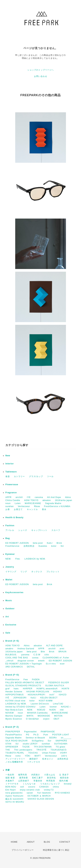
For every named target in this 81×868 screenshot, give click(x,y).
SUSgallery (38, 741)
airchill (19, 497)
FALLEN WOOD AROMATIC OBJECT (25, 683)
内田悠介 (36, 775)
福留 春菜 (10, 778)
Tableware (11, 472)
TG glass (61, 747)
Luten (18, 503)
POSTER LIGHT (61, 735)
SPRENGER (12, 747)
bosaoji (68, 784)
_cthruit (9, 661)
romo (18, 756)
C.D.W (37, 655)
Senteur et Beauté (35, 738)
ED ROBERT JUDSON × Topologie (24, 664)
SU (62, 546)
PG (28, 735)
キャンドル (32, 509)
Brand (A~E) (12, 641)
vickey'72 (49, 790)
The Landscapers (23, 750)
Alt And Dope (54, 497)
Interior (10, 464)
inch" (52, 695)
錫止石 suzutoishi (14, 799)
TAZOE (26, 747)
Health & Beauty (14, 517)
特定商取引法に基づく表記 (56, 850)
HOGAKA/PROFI (36, 695)
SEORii (53, 738)
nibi (62, 710)
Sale (8, 633)
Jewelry (10, 567)
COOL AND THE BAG (17, 658)
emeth (41, 661)
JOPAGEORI (20, 698)
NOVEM (10, 713)
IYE (29, 497)
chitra (56, 787)
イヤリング (11, 572)
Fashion (10, 526)
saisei (30, 793)
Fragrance (11, 493)
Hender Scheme (14, 692)
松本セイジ (48, 759)
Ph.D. (36, 735)
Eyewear (10, 554)
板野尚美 (23, 775)
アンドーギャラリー (15, 759)
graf (8, 689)
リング (24, 572)
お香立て (18, 509)
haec (16, 689)
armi (62, 649)
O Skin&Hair (33, 719)
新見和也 (51, 778)
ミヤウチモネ (12, 784)
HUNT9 (65, 689)
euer (62, 664)
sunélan (10, 506)
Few (26, 680)
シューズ (23, 530)
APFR (8, 497)
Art (7, 617)
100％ (64, 756)
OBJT (57, 719)
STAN (8, 744)
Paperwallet (30, 732)
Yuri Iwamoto (44, 793)
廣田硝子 (34, 759)
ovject (46, 719)
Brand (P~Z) (12, 727)
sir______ (66, 738)
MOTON (58, 716)
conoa (35, 658)
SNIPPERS (61, 741)
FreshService (12, 546)
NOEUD (41, 710)
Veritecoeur (24, 506)
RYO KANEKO (62, 793)
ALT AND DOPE (54, 646)
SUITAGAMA (61, 744)
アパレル (10, 530)
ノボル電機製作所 (14, 762)
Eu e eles (51, 664)
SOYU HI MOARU (15, 802)
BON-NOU (11, 787)
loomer (53, 707)
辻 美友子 (64, 775)
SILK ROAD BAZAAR (16, 741)
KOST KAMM (46, 701)
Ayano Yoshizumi (14, 796)
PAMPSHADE (48, 732)
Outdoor (10, 609)
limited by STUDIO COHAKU (20, 707)
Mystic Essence (14, 719)
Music (9, 601)
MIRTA (30, 716)
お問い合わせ (41, 76)
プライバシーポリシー (23, 850)
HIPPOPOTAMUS (15, 695)
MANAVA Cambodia (37, 713)
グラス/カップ (36, 476)
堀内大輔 (64, 781)
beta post (38, 543)
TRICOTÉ (41, 750)
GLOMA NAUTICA (55, 686)
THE (8, 750)
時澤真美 (51, 781)
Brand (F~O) (12, 675)
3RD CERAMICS (14, 667)
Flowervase (12, 485)
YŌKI (28, 756)
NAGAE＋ (66, 707)
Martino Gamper (14, 716)
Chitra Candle (13, 500)
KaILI (50, 543)
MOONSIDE (44, 716)
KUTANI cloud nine (15, 701)
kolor (54, 546)
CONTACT (65, 842)
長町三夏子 (37, 778)
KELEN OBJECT (49, 698)
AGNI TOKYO (31, 500)
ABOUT (31, 842)
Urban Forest (49, 753)
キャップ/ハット (39, 530)
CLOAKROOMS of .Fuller (56, 658)
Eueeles (43, 546)
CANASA (44, 787)
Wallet (9, 580)
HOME (14, 842)
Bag (8, 538)
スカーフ (56, 530)
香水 (44, 509)
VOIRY (64, 753)
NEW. (8, 559)
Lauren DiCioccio (40, 704)
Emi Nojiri (11, 790)
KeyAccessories (14, 592)
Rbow (37, 506)
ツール (50, 476)
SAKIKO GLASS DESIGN (41, 799)
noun (8, 503)
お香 (8, 509)
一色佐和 (10, 775)
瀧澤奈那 (24, 778)
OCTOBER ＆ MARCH (39, 796)
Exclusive (11, 625)
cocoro (32, 787)
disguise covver (26, 661)
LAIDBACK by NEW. (35, 559)
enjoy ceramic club (30, 790)
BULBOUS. (11, 655)
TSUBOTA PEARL (15, 753)
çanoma (25, 655)
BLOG (47, 842)
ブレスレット (53, 572)
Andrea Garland (26, 649)
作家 (8, 770)
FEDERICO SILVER (59, 683)
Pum (46, 735)
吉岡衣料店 (29, 546)
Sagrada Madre (53, 503)
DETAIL (31, 667)
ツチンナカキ (34, 762)
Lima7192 (58, 704)
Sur (50, 741)
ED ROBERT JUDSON (17, 543)
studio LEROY (30, 744)
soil (22, 787)
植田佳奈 (64, 778)
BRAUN (62, 652)
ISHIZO (63, 695)
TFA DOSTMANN (43, 747)
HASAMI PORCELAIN (38, 692)
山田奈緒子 (24, 781)
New (8, 456)
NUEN (53, 710)
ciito (47, 655)
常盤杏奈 (38, 781)
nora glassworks (14, 793)
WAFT (38, 756)
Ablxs (68, 497)
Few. (18, 559)
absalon (47, 500)
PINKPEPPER (13, 732)
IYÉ (7, 698)
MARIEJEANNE (33, 503)
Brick (59, 543)
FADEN (36, 680)
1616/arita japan (64, 500)
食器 (8, 476)
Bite (43, 652)
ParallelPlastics (14, 735)
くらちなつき (29, 784)
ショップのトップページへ (41, 70)
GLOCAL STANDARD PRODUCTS (23, 686)
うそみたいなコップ (50, 784)
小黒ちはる (50, 775)
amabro (9, 649)
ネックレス (37, 572)
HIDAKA (58, 692)
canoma (39, 497)
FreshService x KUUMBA (57, 506)
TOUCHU (33, 753)
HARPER (28, 689)
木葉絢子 (10, 781)
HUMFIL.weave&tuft (47, 689)
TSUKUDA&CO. (59, 750)
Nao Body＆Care (14, 710)
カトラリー (19, 476)
